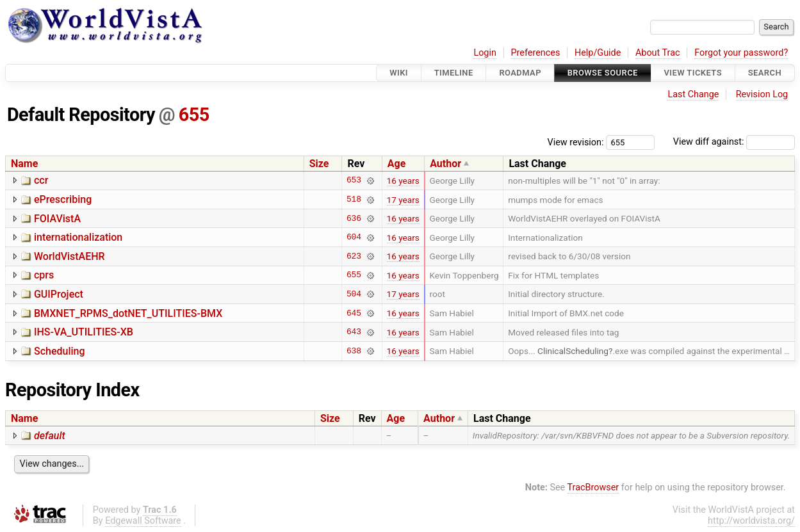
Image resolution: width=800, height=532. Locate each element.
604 (354, 238)
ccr (41, 180)
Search (765, 73)
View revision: (576, 142)
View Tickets (693, 73)
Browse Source (603, 73)
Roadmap (520, 73)
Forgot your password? (741, 53)
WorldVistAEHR (69, 256)
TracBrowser (593, 488)
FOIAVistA (57, 219)
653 (354, 181)
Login (485, 53)
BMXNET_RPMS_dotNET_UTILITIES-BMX (128, 313)
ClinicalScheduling (573, 351)
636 (354, 218)
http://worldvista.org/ (751, 521)
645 (354, 313)
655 (194, 115)
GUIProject (59, 294)
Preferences (535, 53)
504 (354, 294)
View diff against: (734, 142)
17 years (403, 200)
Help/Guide (598, 53)
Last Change (693, 94)
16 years (403, 181)
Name (24, 164)
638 (354, 351)
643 (354, 332)
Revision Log (762, 94)
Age (397, 164)
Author (445, 164)
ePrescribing (63, 199)
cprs (44, 275)
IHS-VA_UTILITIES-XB (84, 332)
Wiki (399, 73)
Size (319, 164)
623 (354, 256)
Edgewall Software (143, 521)
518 (354, 200)
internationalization (78, 237)
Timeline (454, 73)
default (50, 436)
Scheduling (60, 351)
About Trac (658, 53)
